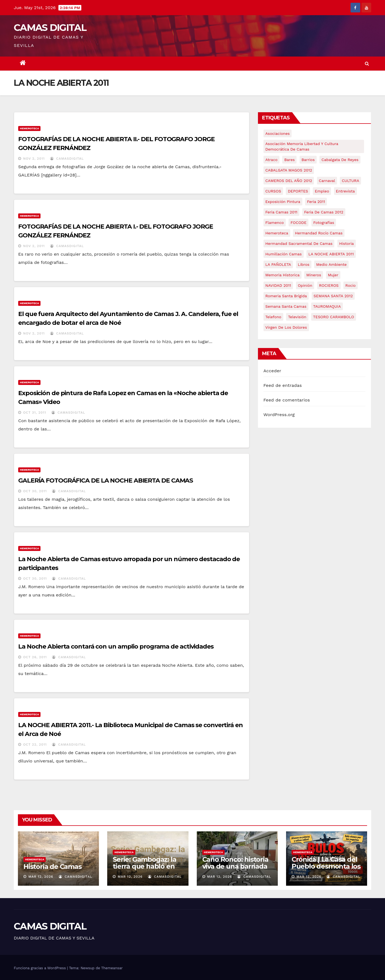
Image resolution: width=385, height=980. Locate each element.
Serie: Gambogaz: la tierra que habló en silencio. (144, 866)
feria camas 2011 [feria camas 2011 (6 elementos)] (281, 212)
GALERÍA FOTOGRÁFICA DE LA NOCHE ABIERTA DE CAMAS (106, 480)
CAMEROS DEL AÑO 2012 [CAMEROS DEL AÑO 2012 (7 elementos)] (289, 181)
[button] (367, 64)
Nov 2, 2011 (34, 159)
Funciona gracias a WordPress (40, 968)
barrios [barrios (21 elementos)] (308, 160)
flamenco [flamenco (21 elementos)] (275, 223)
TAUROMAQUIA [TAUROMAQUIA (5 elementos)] (327, 306)
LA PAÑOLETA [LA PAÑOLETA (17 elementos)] (278, 264)
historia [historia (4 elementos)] (347, 243)
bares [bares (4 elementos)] (289, 160)
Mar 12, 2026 (41, 877)
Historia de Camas (52, 867)
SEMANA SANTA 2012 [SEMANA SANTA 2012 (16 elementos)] (333, 296)
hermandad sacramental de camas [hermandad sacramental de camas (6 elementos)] (299, 243)
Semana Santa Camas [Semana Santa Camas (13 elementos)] (286, 306)
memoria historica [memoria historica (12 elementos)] (282, 275)
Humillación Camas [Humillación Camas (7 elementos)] (284, 254)
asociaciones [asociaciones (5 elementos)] (278, 133)
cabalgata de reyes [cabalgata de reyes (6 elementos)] (340, 160)
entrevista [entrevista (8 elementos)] (345, 191)
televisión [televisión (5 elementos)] (297, 317)
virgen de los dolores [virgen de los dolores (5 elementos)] (286, 327)
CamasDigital (67, 159)
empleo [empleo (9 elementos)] (322, 191)
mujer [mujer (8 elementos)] (333, 275)
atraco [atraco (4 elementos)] (271, 160)
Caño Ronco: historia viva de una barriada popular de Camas (235, 866)
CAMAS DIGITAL (50, 28)
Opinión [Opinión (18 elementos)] (305, 285)
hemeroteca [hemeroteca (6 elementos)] (277, 233)
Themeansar (112, 968)
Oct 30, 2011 (35, 491)
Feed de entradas (283, 385)
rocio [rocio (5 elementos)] (350, 285)
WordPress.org (279, 415)
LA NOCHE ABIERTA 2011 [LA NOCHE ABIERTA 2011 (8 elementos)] (331, 254)
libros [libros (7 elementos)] (304, 264)
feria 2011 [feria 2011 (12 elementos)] (316, 202)
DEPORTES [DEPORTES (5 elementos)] (298, 191)
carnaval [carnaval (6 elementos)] (327, 181)
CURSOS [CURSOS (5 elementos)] (273, 191)
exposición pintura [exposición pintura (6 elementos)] (283, 202)
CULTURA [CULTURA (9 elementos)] (350, 181)
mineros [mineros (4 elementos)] (314, 275)
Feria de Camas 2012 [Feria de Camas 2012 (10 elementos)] (324, 212)
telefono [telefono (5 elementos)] (273, 317)
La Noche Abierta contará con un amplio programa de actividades (116, 646)
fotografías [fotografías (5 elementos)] (324, 223)
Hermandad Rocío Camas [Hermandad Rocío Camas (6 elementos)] (319, 233)
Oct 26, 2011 (35, 657)
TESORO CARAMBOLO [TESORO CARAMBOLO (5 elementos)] (334, 317)
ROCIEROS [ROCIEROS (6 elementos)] (329, 285)
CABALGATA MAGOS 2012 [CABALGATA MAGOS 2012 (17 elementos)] (289, 170)
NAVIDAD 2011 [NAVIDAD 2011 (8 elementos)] (278, 285)
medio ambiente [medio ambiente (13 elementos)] (331, 264)
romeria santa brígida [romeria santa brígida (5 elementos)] (286, 296)
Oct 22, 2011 (35, 745)
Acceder (272, 371)
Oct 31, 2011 (35, 413)
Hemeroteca (29, 128)
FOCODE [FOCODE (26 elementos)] (298, 223)
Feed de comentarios (287, 400)
